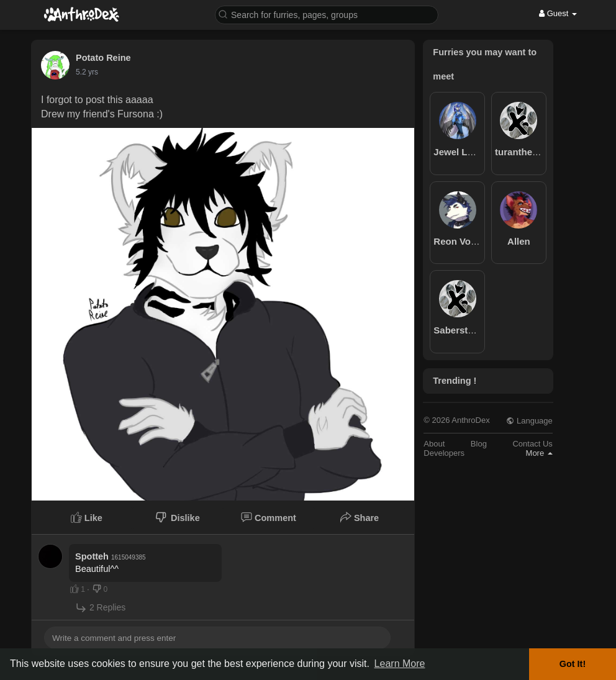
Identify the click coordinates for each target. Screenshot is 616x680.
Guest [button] (558, 13)
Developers (444, 453)
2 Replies (100, 608)
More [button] (539, 453)
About (434, 444)
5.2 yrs (87, 72)
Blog (479, 444)
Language (529, 421)
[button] (327, 14)
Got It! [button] (573, 664)
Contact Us (532, 444)
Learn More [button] (400, 664)
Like (87, 517)
